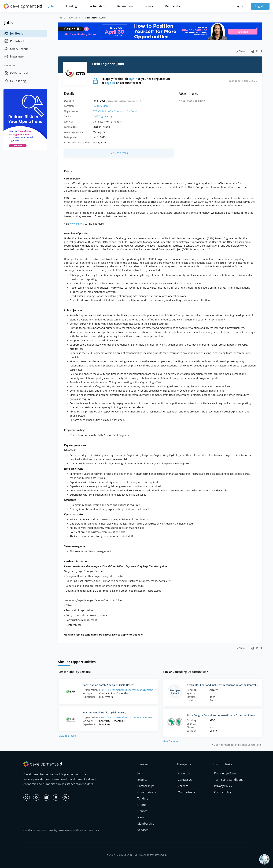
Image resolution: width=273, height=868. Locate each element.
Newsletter (14, 56)
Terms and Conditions (229, 780)
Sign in (240, 6)
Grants (142, 805)
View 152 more (67, 736)
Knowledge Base (225, 773)
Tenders (143, 798)
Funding (71, 6)
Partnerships (97, 6)
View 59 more (171, 741)
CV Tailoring (15, 81)
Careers (183, 786)
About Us (184, 773)
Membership (173, 6)
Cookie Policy (223, 792)
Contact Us (185, 780)
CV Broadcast (16, 73)
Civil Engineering (103, 116)
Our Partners (187, 792)
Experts (142, 780)
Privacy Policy (223, 786)
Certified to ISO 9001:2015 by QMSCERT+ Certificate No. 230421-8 (61, 830)
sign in (133, 79)
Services (143, 830)
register (110, 83)
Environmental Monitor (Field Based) (104, 712)
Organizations (147, 792)
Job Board (14, 33)
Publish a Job (16, 41)
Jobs (51, 6)
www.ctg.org (77, 224)
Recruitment (126, 6)
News (149, 6)
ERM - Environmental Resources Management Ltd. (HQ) (131, 690)
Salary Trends (16, 49)
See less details (119, 153)
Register (260, 6)
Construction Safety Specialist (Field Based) (108, 685)
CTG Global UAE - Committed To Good (115, 111)
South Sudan (74, 18)
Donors (142, 811)
